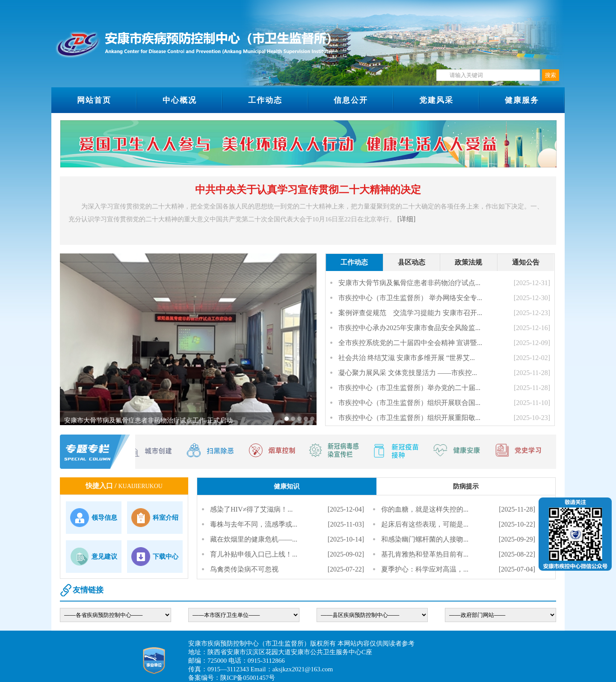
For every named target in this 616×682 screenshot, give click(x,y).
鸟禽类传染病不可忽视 (244, 569)
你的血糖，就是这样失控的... (425, 509)
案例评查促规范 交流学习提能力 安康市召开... (410, 313)
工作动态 (265, 100)
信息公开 (351, 100)
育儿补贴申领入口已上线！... (254, 554)
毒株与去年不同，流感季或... (254, 524)
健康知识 (287, 486)
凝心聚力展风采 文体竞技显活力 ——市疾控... (408, 373)
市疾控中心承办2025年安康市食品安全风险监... (409, 328)
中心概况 (180, 100)
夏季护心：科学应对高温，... (425, 569)
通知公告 (526, 262)
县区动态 (412, 262)
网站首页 (94, 100)
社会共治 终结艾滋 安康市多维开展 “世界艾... (407, 358)
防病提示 (466, 486)
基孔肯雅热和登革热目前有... (425, 554)
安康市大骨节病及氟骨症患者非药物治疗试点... (409, 283)
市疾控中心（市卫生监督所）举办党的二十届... (409, 388)
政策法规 (468, 262)
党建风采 (436, 100)
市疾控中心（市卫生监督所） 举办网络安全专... (410, 298)
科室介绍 (166, 518)
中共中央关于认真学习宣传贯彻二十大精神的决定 (308, 190)
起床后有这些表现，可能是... (425, 524)
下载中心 (166, 557)
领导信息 (104, 518)
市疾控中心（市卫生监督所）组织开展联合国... (409, 403)
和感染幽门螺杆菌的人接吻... (425, 539)
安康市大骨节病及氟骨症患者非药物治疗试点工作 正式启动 (148, 420)
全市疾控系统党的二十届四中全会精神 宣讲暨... (410, 343)
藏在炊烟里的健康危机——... (254, 539)
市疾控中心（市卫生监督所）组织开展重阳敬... (409, 418)
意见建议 (104, 557)
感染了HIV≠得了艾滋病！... (251, 509)
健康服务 (522, 100)
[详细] (407, 219)
